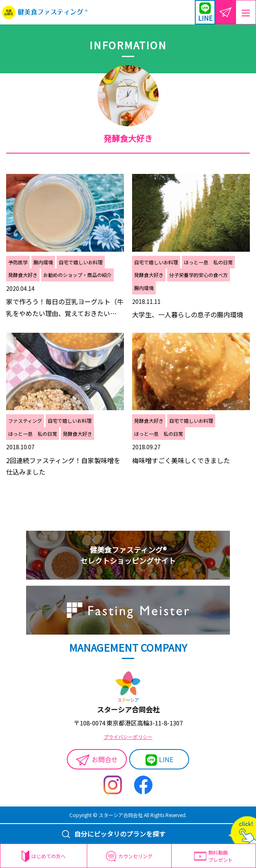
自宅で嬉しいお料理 (81, 262)
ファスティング (25, 421)
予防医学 (18, 262)
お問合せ (97, 760)
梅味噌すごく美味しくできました (181, 460)
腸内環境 (43, 262)
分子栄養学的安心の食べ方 (199, 275)
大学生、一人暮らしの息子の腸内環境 (188, 314)
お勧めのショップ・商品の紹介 (77, 275)
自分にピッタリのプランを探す (114, 834)
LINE (159, 760)
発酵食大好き (23, 275)
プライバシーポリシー (128, 737)
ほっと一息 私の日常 (208, 262)
